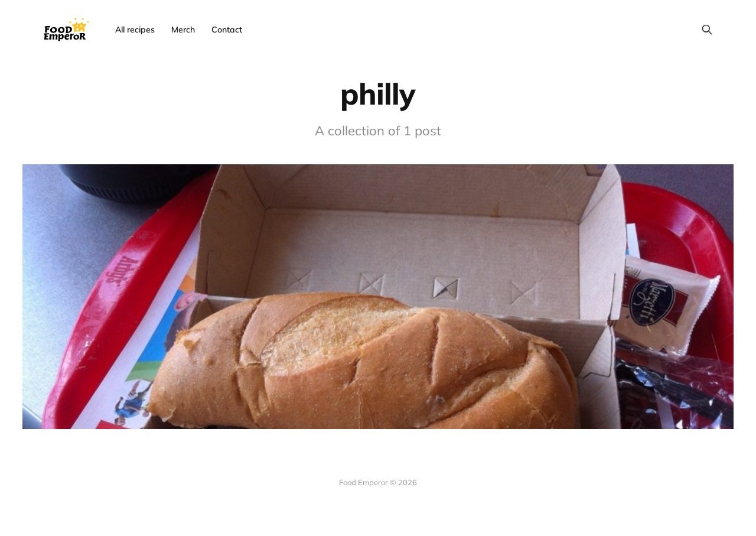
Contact (227, 30)
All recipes (135, 30)
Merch (183, 30)
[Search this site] (707, 30)
